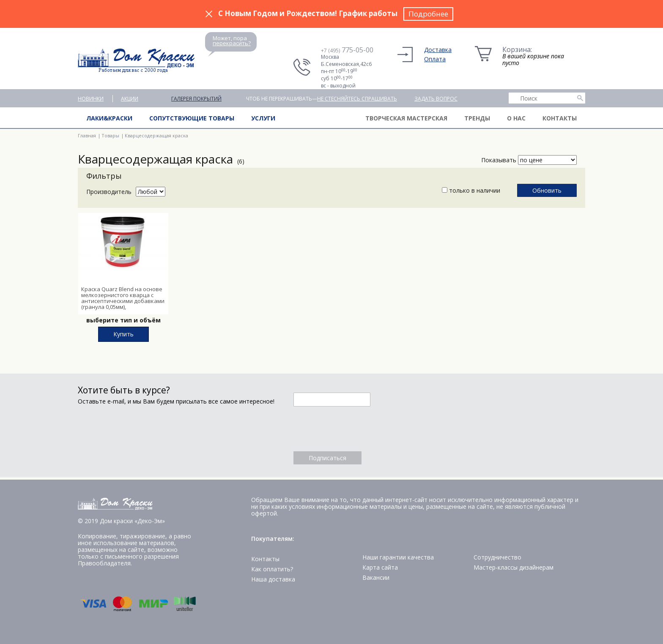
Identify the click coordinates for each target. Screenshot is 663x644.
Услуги (263, 118)
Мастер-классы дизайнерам (514, 567)
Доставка (438, 50)
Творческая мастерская (406, 118)
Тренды (477, 118)
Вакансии (376, 577)
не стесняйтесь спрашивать (357, 99)
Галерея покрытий (196, 99)
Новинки (91, 99)
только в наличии (471, 190)
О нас (516, 118)
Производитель (109, 192)
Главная (87, 135)
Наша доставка (273, 579)
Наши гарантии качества (398, 557)
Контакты (560, 118)
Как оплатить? (272, 569)
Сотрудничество (497, 557)
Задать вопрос (436, 99)
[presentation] (358, 429)
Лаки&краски (109, 118)
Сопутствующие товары (192, 118)
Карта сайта (380, 567)
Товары (110, 135)
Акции (130, 99)
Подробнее (428, 14)
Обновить (547, 190)
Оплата (435, 59)
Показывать (499, 160)
